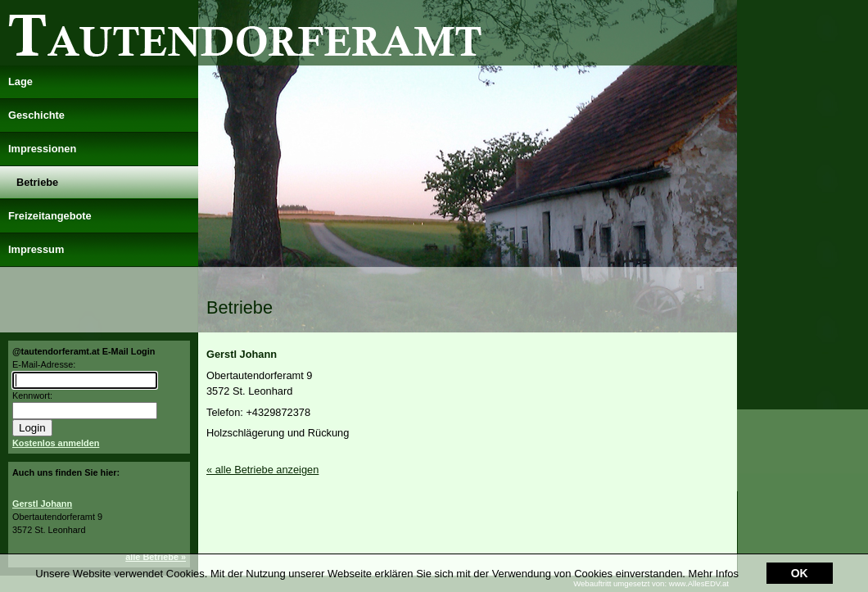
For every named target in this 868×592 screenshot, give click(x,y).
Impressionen (42, 149)
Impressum (36, 249)
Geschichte (36, 115)
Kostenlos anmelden (56, 443)
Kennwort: (32, 395)
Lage (20, 81)
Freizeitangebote (50, 216)
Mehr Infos (714, 563)
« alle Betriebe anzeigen (262, 470)
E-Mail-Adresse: (44, 364)
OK (800, 563)
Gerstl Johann (42, 504)
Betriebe (37, 182)
